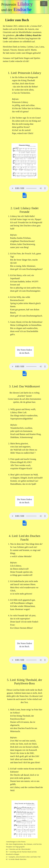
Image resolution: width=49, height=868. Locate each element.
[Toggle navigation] (44, 4)
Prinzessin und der (17, 7)
